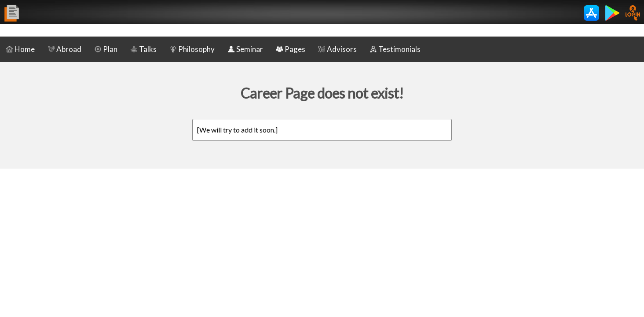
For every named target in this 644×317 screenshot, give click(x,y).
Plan (106, 49)
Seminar (245, 49)
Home (20, 49)
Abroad (65, 49)
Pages (291, 49)
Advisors (338, 49)
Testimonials (395, 49)
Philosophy (192, 49)
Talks (144, 49)
